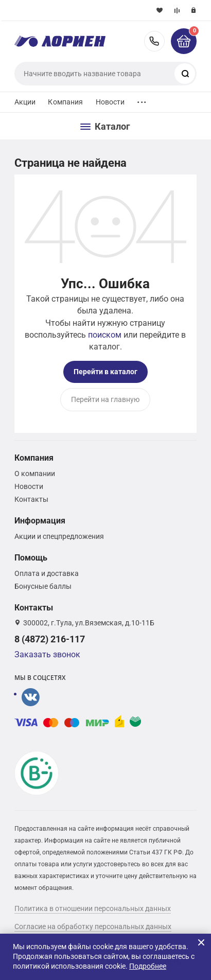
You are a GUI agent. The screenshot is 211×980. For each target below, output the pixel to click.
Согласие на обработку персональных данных (93, 926)
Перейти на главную (105, 399)
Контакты (31, 499)
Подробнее (148, 966)
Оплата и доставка (47, 573)
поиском (105, 335)
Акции (25, 102)
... (142, 100)
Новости (110, 102)
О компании (35, 474)
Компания (65, 102)
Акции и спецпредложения (59, 536)
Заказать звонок (47, 654)
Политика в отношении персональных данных (93, 908)
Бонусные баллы (43, 586)
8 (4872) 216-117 (154, 41)
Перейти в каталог (105, 372)
